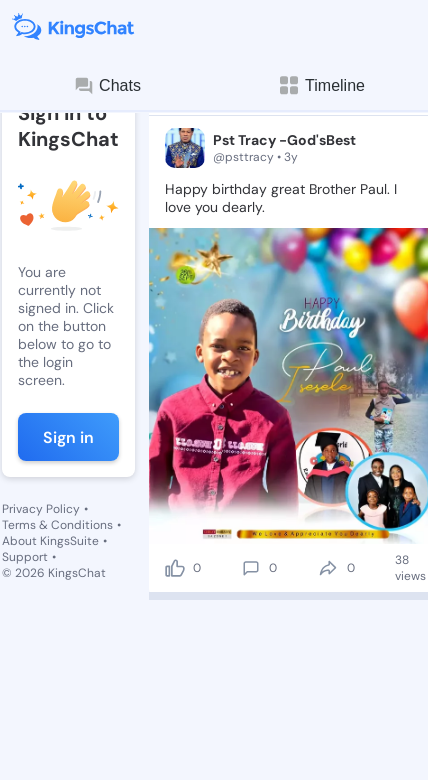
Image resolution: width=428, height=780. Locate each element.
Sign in (68, 437)
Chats (107, 86)
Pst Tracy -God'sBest (284, 140)
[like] (175, 568)
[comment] (251, 568)
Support (25, 557)
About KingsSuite (50, 541)
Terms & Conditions (57, 525)
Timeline (321, 85)
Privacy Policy (41, 509)
